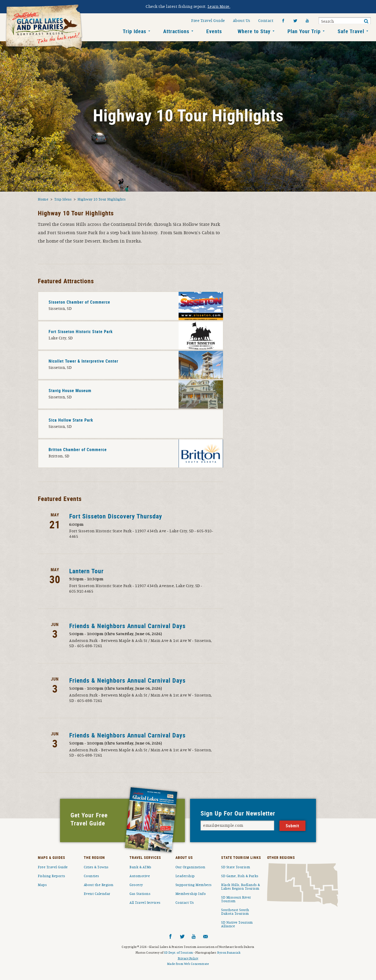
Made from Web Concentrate (188, 964)
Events (214, 31)
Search (328, 21)
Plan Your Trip (304, 31)
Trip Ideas (134, 31)
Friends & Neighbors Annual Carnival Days (127, 626)
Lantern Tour (86, 571)
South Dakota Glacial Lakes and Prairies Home (44, 28)
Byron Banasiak (229, 953)
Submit (366, 21)
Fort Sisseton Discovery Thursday (116, 516)
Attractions (176, 31)
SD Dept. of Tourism (179, 953)
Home (43, 199)
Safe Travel (351, 31)
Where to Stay (254, 31)
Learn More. (219, 7)
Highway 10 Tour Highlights (102, 199)
